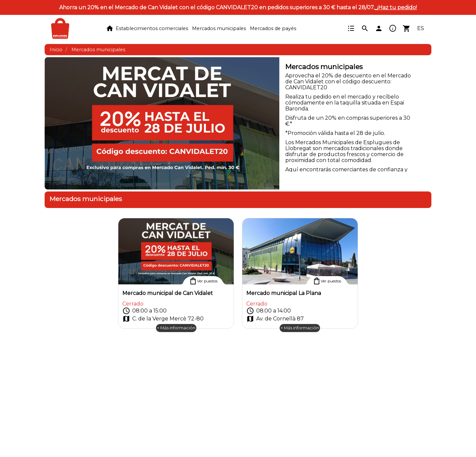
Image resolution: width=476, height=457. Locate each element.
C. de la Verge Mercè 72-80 (163, 319)
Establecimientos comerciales (152, 28)
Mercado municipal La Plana (284, 293)
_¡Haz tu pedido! (396, 7)
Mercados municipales (219, 28)
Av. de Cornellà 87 (275, 319)
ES (421, 28)
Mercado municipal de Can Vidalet (168, 293)
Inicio (56, 50)
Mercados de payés (273, 28)
